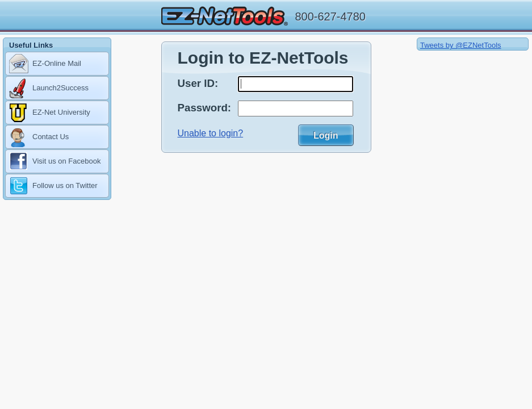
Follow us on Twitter (53, 186)
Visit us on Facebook (55, 162)
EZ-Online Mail (45, 64)
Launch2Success (49, 88)
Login (326, 135)
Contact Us (39, 137)
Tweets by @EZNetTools (461, 45)
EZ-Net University (50, 113)
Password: (205, 108)
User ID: (198, 83)
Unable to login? (211, 133)
